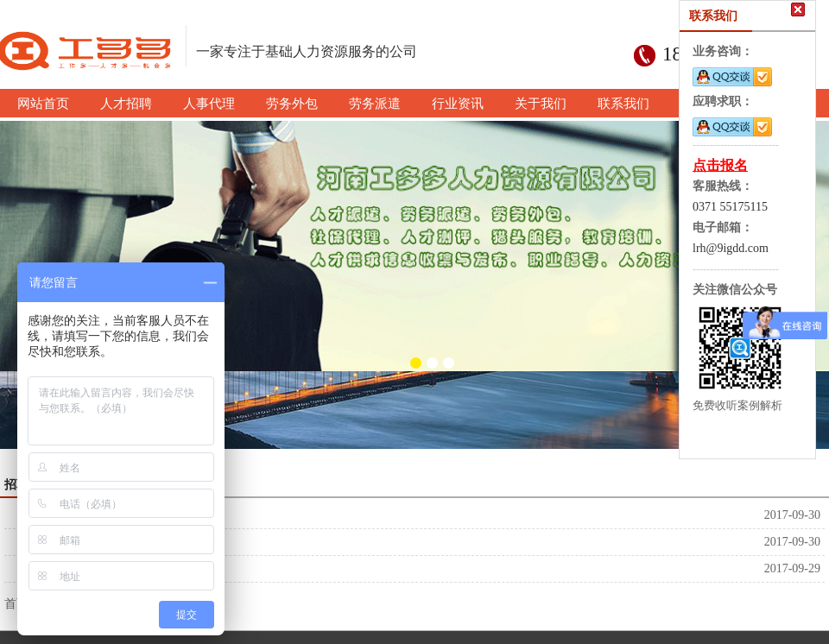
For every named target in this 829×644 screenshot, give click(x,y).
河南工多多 (59, 515)
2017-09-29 (792, 568)
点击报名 (720, 165)
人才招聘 (53, 568)
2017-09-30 (792, 515)
